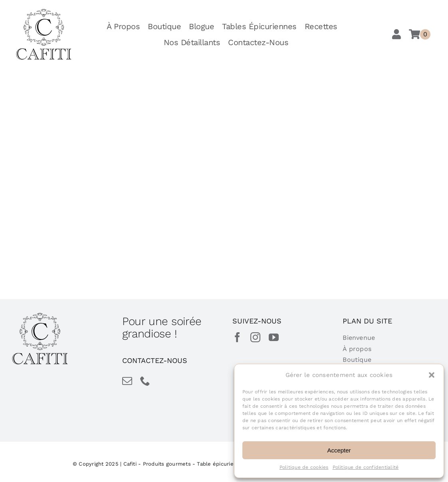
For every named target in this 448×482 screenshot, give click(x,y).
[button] (432, 375)
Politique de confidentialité (366, 467)
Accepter (339, 450)
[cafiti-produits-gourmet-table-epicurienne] (44, 11)
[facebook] (237, 337)
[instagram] (255, 337)
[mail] (127, 381)
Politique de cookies (304, 467)
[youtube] (274, 337)
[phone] (145, 381)
